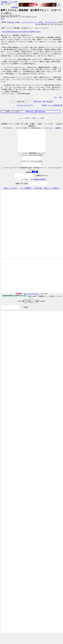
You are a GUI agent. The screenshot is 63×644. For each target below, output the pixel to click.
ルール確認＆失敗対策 (38, 184)
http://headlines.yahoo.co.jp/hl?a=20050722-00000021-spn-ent (21, 32)
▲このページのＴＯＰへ (25, 105)
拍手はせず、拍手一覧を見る (43, 101)
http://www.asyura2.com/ (31, 298)
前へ (59, 6)
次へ (59, 4)
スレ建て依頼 (38, 193)
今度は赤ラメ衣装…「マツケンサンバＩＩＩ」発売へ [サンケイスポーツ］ (33, 22)
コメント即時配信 (25, 193)
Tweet (3, 19)
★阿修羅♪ (4, 2)
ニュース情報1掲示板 (55, 105)
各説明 (58, 128)
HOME (44, 105)
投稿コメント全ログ (11, 193)
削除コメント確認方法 (52, 193)
